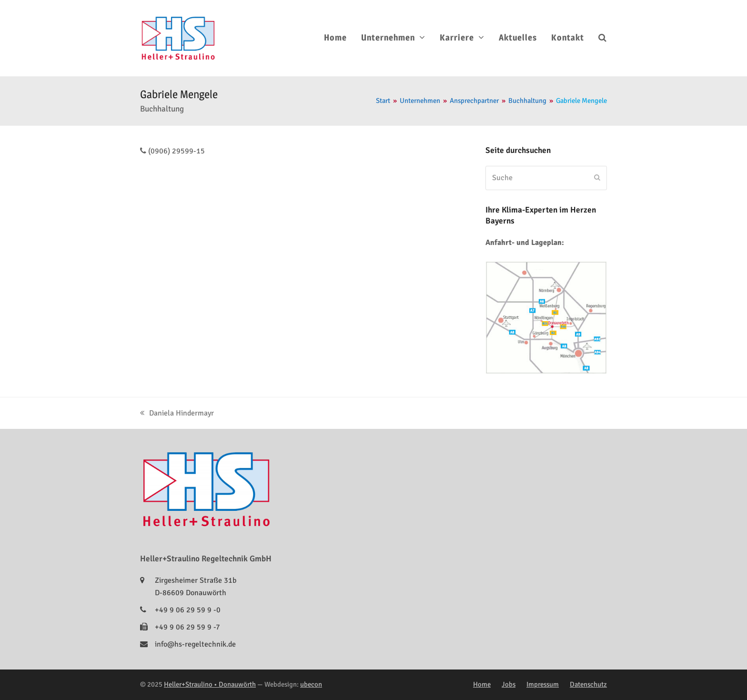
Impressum (543, 684)
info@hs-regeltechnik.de (195, 644)
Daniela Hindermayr (177, 413)
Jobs (509, 684)
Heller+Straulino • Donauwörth (210, 684)
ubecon (311, 684)
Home (482, 684)
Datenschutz (588, 684)
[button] (603, 38)
